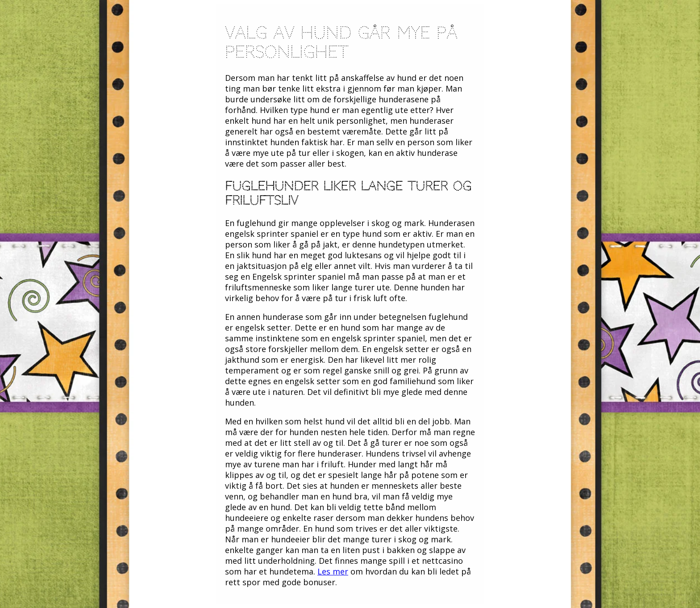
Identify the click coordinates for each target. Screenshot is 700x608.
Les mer (333, 571)
